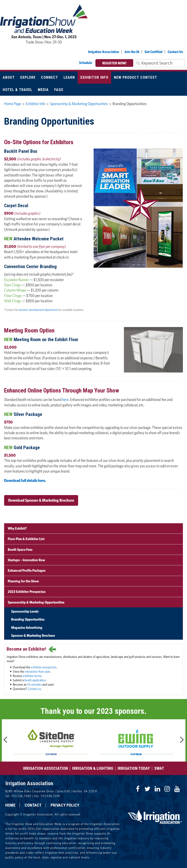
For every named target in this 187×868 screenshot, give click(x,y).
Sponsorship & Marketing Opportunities (79, 104)
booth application (35, 680)
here (65, 399)
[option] (51, 740)
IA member (35, 684)
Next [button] (182, 738)
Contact (33, 805)
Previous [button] (5, 738)
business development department (38, 310)
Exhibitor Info (36, 104)
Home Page (13, 104)
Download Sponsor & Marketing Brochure (41, 500)
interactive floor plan (37, 671)
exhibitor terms (32, 676)
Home (10, 805)
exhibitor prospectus (44, 667)
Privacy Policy (65, 805)
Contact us (34, 689)
